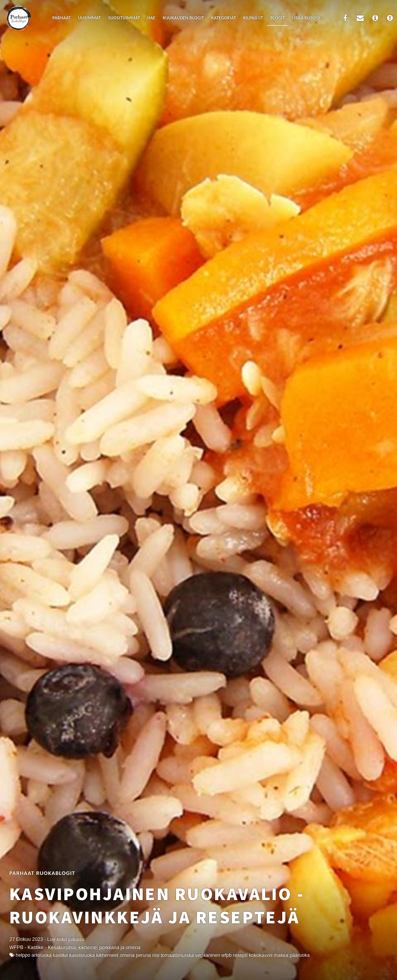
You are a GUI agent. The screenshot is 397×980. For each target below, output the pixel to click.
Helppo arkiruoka (33, 955)
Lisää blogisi (306, 18)
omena (127, 955)
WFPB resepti (234, 955)
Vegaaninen (207, 955)
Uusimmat (89, 18)
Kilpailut (253, 18)
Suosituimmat (124, 18)
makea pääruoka (292, 955)
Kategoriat (224, 18)
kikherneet (107, 955)
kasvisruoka (82, 955)
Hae (151, 18)
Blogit (277, 18)
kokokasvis (260, 955)
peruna (143, 955)
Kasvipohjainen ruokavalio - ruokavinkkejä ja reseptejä (157, 906)
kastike (60, 955)
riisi (156, 955)
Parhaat (62, 18)
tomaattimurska (177, 955)
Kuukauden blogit (183, 18)
